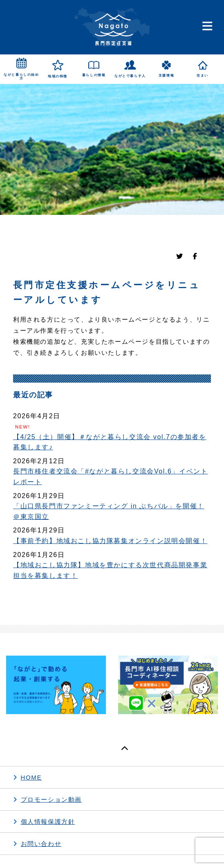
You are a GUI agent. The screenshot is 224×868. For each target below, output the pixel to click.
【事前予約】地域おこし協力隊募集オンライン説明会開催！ (110, 541)
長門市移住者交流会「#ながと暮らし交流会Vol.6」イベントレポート (110, 477)
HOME (31, 777)
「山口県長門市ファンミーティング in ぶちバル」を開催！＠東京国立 (109, 511)
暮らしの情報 (94, 75)
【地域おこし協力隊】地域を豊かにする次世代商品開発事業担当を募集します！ (110, 570)
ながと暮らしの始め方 (21, 77)
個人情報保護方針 (48, 822)
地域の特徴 (58, 76)
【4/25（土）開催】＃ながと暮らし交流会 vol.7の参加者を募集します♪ (110, 442)
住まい (203, 76)
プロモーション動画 (51, 799)
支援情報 (166, 76)
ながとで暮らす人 (130, 76)
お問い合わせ (41, 844)
